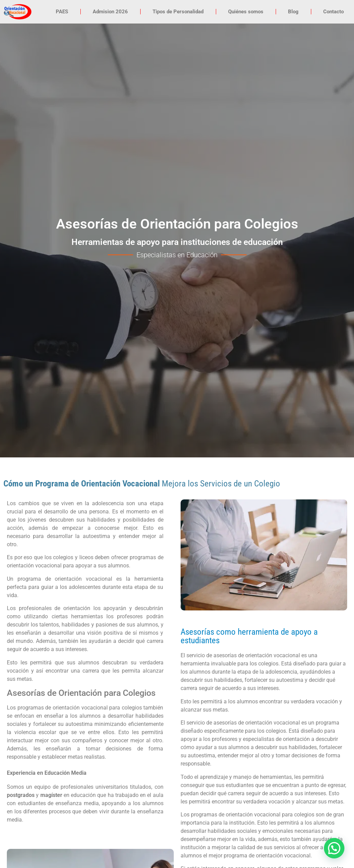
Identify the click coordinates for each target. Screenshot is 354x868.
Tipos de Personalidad (178, 12)
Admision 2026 (110, 12)
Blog (293, 12)
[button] (334, 848)
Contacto (333, 12)
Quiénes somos (246, 12)
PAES (62, 12)
